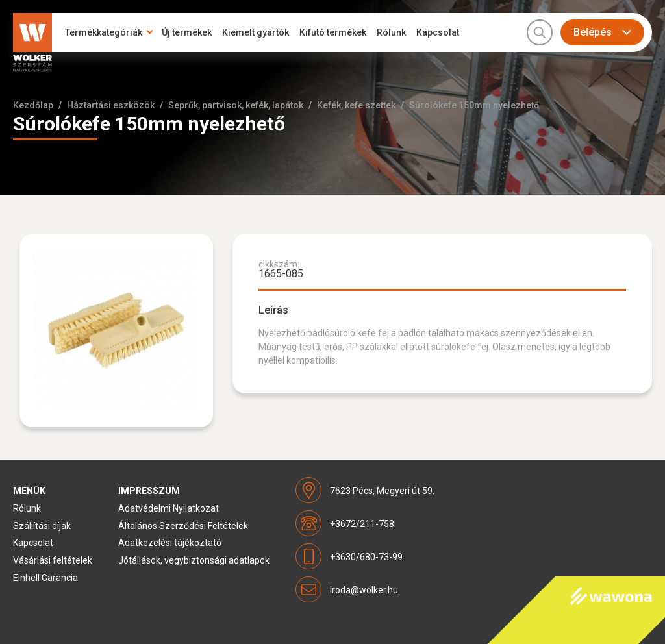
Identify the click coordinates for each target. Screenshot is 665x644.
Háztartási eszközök (111, 105)
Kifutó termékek (333, 32)
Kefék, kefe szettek (356, 105)
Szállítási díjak (42, 526)
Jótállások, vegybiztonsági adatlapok (194, 560)
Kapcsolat (438, 32)
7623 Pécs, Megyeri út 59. (382, 491)
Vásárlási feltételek (53, 560)
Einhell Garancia (45, 578)
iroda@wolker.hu (364, 590)
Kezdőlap (33, 105)
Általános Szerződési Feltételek (183, 526)
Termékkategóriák (104, 32)
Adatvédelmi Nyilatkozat (169, 508)
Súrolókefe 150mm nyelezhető (474, 105)
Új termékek (187, 32)
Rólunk (391, 32)
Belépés (593, 32)
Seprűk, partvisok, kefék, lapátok (236, 105)
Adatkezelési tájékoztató (170, 543)
